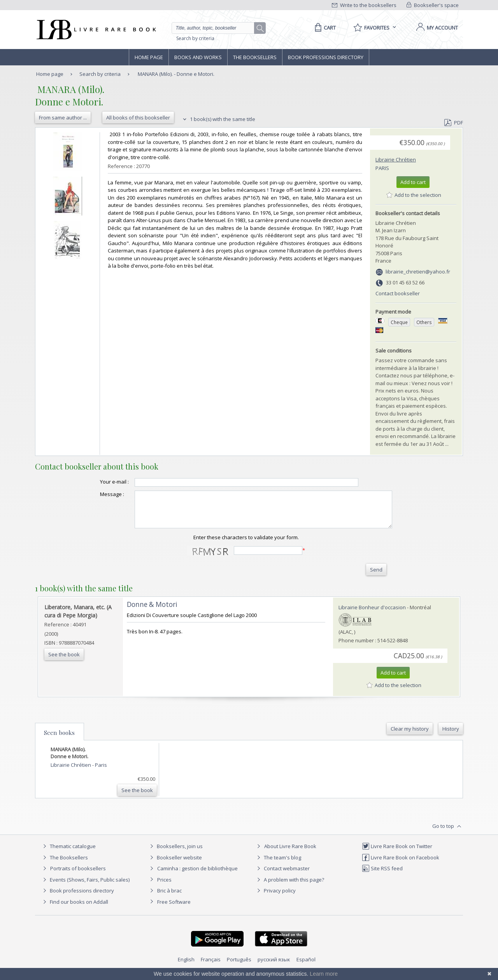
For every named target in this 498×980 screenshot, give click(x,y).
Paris (382, 168)
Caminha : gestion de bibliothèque (197, 875)
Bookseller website (175, 864)
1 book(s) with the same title (218, 119)
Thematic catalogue (68, 853)
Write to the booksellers (364, 5)
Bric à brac (169, 898)
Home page (149, 57)
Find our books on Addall (75, 909)
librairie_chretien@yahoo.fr (418, 272)
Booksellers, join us (175, 853)
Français (211, 966)
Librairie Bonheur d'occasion (372, 614)
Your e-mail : (99, 482)
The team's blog (278, 864)
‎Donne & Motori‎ (152, 611)
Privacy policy (275, 898)
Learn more (324, 974)
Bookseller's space (433, 5)
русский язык (274, 966)
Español (306, 966)
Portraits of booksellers (78, 875)
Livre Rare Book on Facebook (401, 864)
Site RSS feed (382, 875)
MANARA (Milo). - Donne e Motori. (176, 74)
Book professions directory (326, 57)
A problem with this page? (289, 887)
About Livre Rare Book (290, 853)
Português (239, 966)
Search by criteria (195, 38)
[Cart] (324, 28)
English (186, 966)
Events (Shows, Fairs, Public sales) (85, 887)
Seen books (59, 740)
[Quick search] (216, 28)
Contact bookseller (398, 293)
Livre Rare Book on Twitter (397, 853)
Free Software (174, 909)
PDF (454, 123)
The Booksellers (255, 57)
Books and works (198, 57)
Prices (164, 887)
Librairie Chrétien (396, 160)
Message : (96, 494)
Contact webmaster (282, 875)
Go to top (448, 833)
